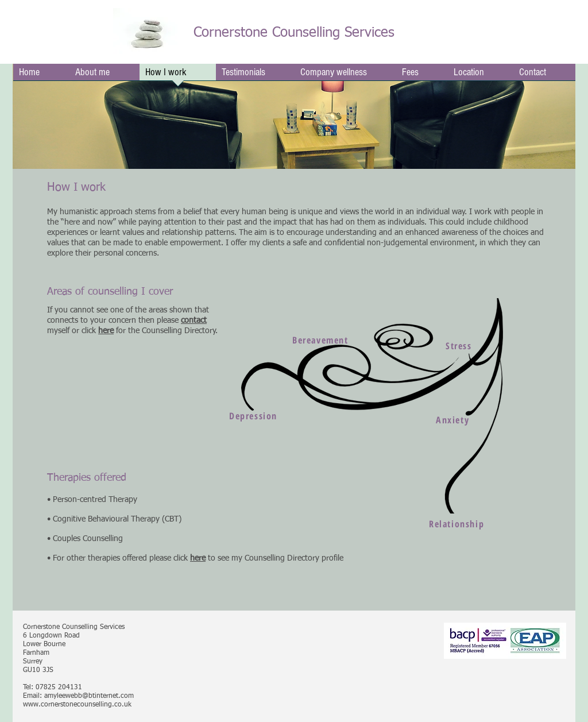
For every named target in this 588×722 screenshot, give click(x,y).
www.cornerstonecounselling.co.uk (77, 705)
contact (194, 321)
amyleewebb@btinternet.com (89, 696)
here (198, 558)
